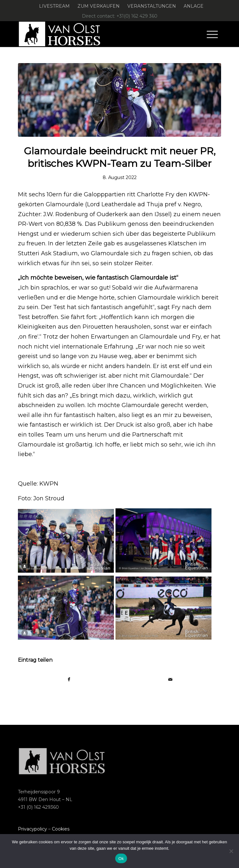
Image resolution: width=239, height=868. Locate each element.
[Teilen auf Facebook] (69, 680)
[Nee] (231, 851)
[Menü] (212, 34)
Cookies (61, 829)
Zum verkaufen (99, 6)
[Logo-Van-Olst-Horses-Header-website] (99, 34)
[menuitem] (55, 6)
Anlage (194, 6)
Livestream (54, 6)
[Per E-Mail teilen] (170, 680)
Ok (121, 859)
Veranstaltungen (152, 6)
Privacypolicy (32, 829)
